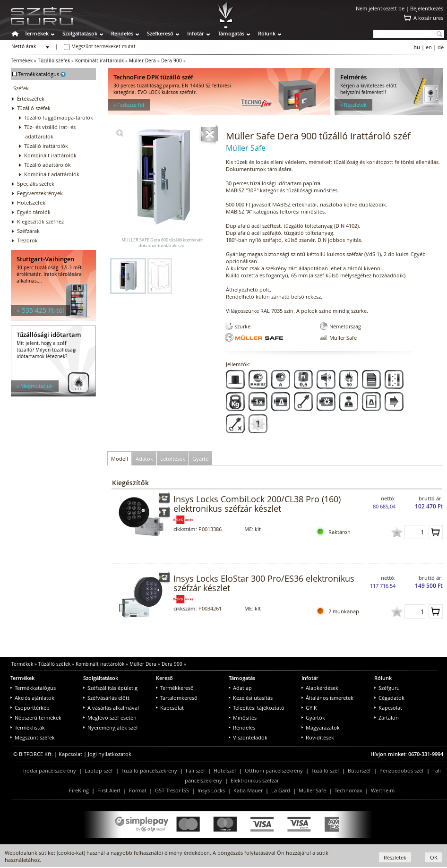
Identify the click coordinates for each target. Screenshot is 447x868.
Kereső (164, 678)
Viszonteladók (248, 737)
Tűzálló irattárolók (46, 146)
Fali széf (195, 770)
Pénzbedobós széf (402, 770)
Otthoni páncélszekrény (274, 770)
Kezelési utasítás (251, 698)
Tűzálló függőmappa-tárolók (59, 117)
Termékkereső (175, 688)
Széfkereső (160, 33)
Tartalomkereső (177, 698)
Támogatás (231, 33)
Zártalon (387, 718)
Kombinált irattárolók (99, 61)
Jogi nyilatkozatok (110, 754)
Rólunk (267, 33)
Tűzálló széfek (54, 61)
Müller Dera (142, 61)
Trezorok (27, 240)
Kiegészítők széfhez (40, 221)
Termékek (37, 33)
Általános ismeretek (327, 698)
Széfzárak (28, 231)
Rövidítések (318, 737)
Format (138, 790)
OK (434, 857)
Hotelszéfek (31, 202)
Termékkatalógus (33, 688)
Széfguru (387, 688)
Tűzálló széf (325, 770)
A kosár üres (428, 18)
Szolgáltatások (80, 33)
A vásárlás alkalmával (111, 708)
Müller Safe (312, 790)
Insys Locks (211, 790)
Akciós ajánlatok (32, 698)
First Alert (109, 790)
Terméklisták (28, 727)
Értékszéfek (31, 99)
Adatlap (240, 688)
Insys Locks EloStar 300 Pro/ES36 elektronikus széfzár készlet (264, 583)
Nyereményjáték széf (111, 727)
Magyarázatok (321, 727)
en (429, 47)
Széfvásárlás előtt (106, 698)
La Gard (281, 790)
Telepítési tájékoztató (257, 708)
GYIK (309, 708)
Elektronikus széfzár (255, 780)
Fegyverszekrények (40, 193)
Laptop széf (99, 770)
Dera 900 (172, 61)
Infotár (196, 33)
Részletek (395, 857)
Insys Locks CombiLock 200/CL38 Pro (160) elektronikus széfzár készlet (257, 504)
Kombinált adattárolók (52, 174)
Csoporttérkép (30, 708)
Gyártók (313, 718)
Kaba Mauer (248, 790)
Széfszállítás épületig (110, 688)
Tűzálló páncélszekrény (149, 770)
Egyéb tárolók (34, 212)
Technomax (348, 790)
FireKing (79, 790)
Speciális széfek (36, 184)
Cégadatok (389, 698)
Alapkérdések (320, 688)
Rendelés (122, 33)
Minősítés (243, 718)
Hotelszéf (225, 770)
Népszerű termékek (36, 718)
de (441, 47)
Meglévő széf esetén (110, 718)
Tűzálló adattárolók (47, 165)
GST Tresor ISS (172, 790)
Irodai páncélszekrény (50, 770)
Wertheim (383, 790)
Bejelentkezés (427, 8)
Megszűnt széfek (33, 737)
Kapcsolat (170, 708)
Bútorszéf (359, 770)
